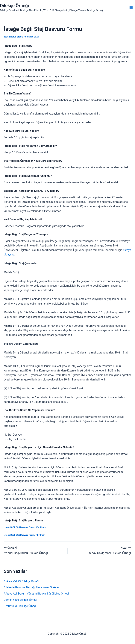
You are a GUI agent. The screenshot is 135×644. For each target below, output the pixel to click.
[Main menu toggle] (131, 7)
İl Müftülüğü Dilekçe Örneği (20, 606)
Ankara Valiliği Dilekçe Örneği (21, 581)
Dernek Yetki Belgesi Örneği (20, 600)
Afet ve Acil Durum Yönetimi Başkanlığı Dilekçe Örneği (36, 594)
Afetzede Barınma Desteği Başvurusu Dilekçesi (32, 587)
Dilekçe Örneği (14, 6)
